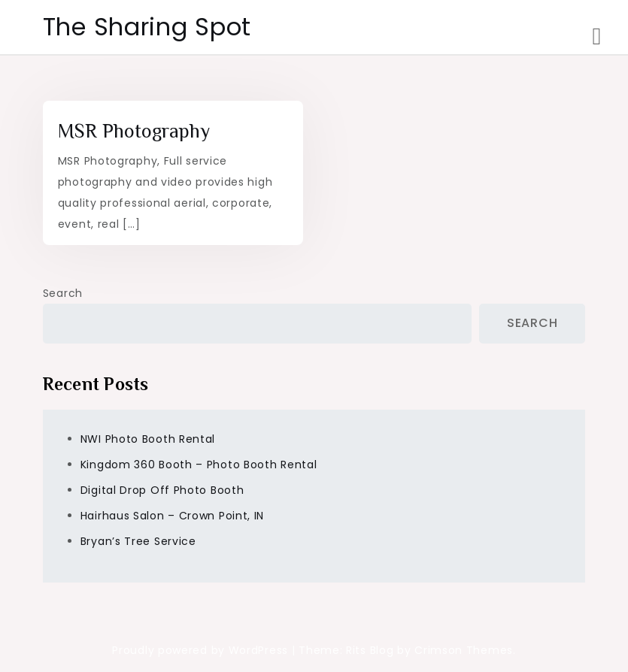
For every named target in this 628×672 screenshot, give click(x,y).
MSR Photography (134, 131)
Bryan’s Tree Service (138, 541)
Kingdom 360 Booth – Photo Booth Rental (199, 465)
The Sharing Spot (147, 27)
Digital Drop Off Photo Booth (162, 490)
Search (63, 293)
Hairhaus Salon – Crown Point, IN (172, 516)
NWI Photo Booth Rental (148, 439)
